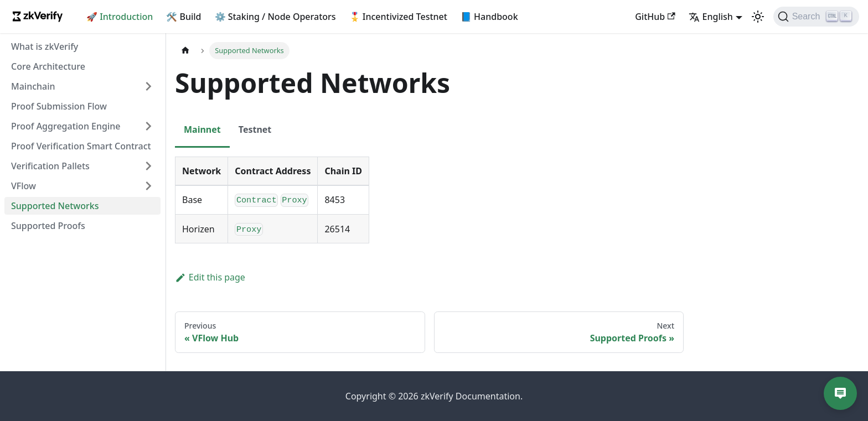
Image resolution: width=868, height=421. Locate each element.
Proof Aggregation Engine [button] (66, 126)
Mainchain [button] (33, 86)
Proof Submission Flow (59, 106)
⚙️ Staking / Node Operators (275, 17)
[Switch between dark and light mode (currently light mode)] (758, 17)
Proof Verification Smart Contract (81, 146)
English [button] (711, 17)
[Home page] (185, 51)
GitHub (655, 17)
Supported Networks (55, 206)
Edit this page (210, 277)
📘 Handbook (489, 17)
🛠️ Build (184, 17)
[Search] (816, 17)
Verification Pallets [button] (50, 166)
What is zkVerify (45, 46)
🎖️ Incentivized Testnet (398, 17)
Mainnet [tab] (202, 129)
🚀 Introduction (120, 17)
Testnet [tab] (255, 129)
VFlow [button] (24, 186)
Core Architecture (48, 66)
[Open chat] (840, 393)
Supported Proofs (48, 226)
